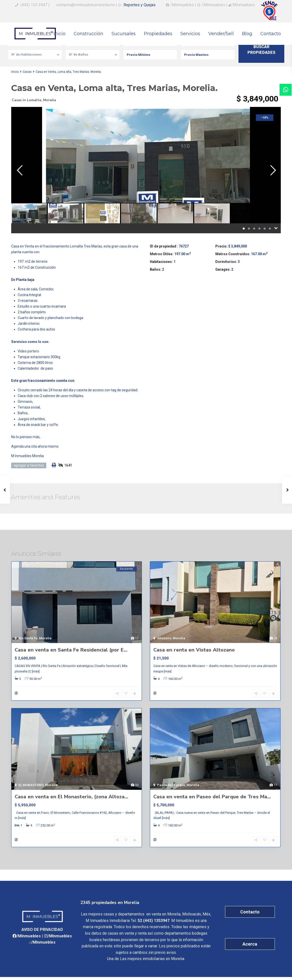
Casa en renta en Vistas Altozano (194, 650)
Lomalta (34, 100)
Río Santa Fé (28, 638)
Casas (27, 72)
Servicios (190, 34)
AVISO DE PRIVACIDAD (42, 933)
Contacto (271, 34)
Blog (247, 34)
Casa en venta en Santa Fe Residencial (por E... (71, 650)
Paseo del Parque (171, 786)
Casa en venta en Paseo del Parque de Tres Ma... (212, 798)
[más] (36, 671)
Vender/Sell (221, 34)
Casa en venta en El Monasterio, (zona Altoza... (71, 798)
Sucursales (124, 34)
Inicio (59, 34)
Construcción (88, 34)
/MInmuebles (29, 939)
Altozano (164, 638)
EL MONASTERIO (31, 786)
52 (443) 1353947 (154, 924)
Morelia (50, 100)
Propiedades (158, 34)
